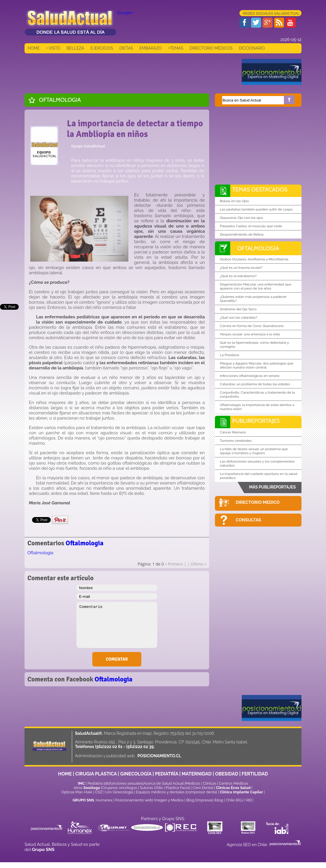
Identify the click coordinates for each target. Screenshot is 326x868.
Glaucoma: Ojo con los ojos (241, 218)
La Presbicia (229, 355)
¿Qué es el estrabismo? (238, 276)
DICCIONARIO (252, 48)
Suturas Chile (151, 788)
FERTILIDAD (255, 774)
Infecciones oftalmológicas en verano (250, 376)
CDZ (99, 792)
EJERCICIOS (102, 48)
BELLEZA (75, 48)
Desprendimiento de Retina (242, 234)
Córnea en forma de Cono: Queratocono (252, 326)
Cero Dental (203, 788)
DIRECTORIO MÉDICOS (211, 48)
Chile (230, 800)
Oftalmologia (60, 100)
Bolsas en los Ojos (234, 201)
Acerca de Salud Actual (163, 783)
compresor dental (202, 792)
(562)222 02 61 (109, 747)
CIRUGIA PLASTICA (96, 774)
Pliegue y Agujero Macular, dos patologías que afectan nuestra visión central (257, 365)
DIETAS (126, 48)
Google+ (125, 13)
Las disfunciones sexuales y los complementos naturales (257, 463)
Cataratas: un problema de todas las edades (255, 384)
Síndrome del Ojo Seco (238, 309)
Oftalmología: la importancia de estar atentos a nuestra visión (257, 407)
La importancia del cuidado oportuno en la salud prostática (258, 476)
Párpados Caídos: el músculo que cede (251, 226)
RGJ (240, 800)
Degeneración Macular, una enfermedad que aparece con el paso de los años (256, 286)
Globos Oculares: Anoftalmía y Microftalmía (254, 259)
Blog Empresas (199, 800)
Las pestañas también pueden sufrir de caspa (256, 209)
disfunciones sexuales (123, 783)
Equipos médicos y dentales (161, 792)
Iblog (219, 800)
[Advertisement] (130, 72)
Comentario (117, 625)
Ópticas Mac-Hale (77, 792)
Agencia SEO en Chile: (248, 845)
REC (250, 800)
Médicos (193, 783)
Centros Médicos (234, 783)
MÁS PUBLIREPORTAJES (272, 487)
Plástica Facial (178, 788)
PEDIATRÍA (167, 774)
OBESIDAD (226, 774)
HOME (34, 48)
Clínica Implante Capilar (241, 792)
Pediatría (95, 783)
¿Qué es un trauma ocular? (241, 268)
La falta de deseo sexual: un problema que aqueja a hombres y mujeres (254, 451)
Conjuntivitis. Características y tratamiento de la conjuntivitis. (257, 394)
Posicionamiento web (134, 800)
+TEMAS (176, 48)
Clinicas (209, 783)
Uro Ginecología (119, 792)
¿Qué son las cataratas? (239, 317)
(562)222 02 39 (140, 747)
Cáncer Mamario (233, 432)
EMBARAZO (150, 48)
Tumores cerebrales (236, 441)
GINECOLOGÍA (136, 774)
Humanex (104, 800)
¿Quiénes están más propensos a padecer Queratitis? (253, 299)
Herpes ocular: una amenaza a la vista (250, 334)
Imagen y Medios (169, 800)
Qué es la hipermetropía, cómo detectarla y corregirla (254, 345)
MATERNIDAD (197, 774)
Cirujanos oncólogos (119, 788)
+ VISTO (53, 48)
